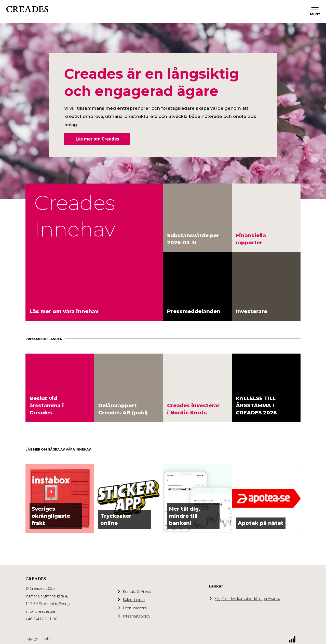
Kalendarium (134, 599)
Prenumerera (135, 608)
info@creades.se (40, 611)
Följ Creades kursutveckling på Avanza (247, 598)
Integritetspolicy (137, 616)
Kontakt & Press (137, 591)
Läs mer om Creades (97, 139)
